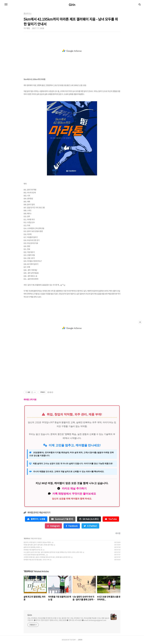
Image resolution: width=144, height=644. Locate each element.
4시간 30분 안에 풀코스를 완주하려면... (35, 555)
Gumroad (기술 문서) (62, 519)
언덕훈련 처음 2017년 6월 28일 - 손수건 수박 (36, 560)
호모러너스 (27, 539)
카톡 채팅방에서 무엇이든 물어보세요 (74, 494)
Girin (72, 5)
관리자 (80, 640)
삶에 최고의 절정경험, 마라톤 (32, 547)
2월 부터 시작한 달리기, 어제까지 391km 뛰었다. (37, 542)
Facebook (72, 526)
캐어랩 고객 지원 (30, 399)
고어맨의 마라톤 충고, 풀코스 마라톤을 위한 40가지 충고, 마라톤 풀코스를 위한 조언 (47, 557)
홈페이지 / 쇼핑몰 (36, 519)
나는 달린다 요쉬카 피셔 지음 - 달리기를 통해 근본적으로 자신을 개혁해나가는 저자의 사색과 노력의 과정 (53, 552)
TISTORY (73, 640)
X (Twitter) (90, 526)
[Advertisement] (72, 51)
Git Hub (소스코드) (89, 519)
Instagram (53, 526)
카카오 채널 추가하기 (74, 488)
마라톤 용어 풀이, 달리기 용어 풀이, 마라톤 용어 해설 (38, 545)
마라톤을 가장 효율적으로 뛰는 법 (33, 550)
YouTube (111, 519)
